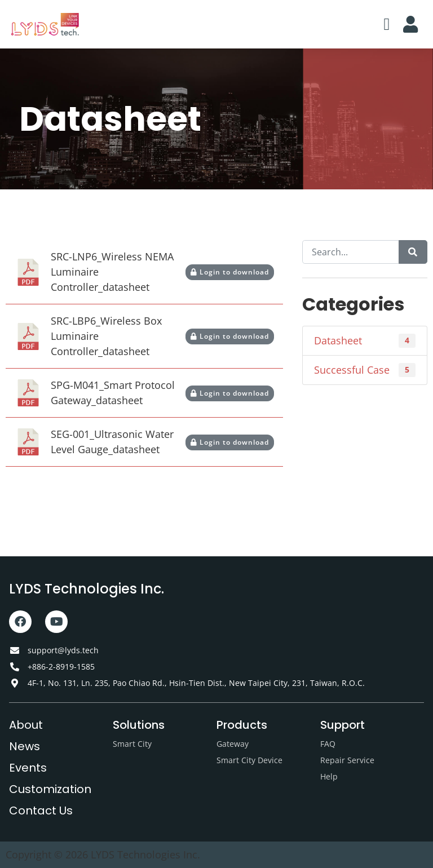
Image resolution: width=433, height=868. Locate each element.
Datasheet (365, 341)
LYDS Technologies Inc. (87, 589)
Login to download (230, 272)
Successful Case (365, 370)
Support (343, 725)
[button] (387, 25)
